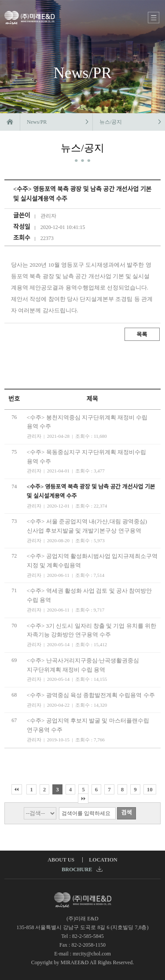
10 (150, 789)
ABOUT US (61, 860)
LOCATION (103, 860)
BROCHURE (82, 869)
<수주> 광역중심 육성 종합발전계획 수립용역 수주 (91, 695)
